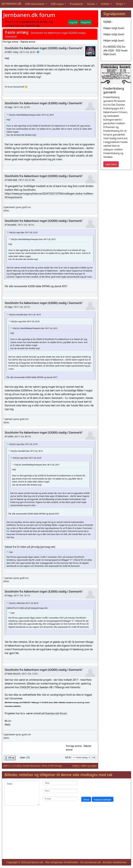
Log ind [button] (73, 22)
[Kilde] (60, 783)
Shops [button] (120, 4)
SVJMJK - (108, 22)
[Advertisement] (66, 835)
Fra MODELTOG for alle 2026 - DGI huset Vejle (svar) (115, 50)
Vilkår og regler (89, 766)
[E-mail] (60, 799)
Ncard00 (12, 225)
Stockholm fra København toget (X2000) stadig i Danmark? (44, 48)
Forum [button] (91, 4)
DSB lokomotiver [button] (35, 4)
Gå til (68, 757)
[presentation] (105, 787)
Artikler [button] (106, 4)
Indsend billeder (103, 800)
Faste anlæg (17, 32)
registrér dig (32, 26)
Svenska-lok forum (56, 713)
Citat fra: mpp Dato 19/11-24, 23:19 (23, 444)
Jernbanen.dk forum (29, 15)
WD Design (56, 766)
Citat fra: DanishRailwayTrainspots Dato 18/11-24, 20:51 (31, 115)
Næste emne (28, 42)
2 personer (9, 207)
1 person (8, 419)
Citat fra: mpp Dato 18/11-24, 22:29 (23, 232)
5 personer (9, 734)
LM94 (10, 436)
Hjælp (75, 766)
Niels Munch (14, 674)
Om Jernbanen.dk (90, 862)
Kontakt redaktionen (115, 862)
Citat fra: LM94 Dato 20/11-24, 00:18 (24, 603)
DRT (10, 52)
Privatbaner (77, 4)
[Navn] (60, 791)
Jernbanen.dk (12, 3)
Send (86, 800)
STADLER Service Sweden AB (36, 687)
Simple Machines (32, 766)
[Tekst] (22, 793)
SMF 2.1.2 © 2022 (12, 766)
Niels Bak (12, 180)
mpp (10, 107)
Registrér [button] (86, 22)
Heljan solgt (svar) (114, 28)
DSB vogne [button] (57, 4)
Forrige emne (10, 42)
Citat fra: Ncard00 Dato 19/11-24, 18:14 (25, 315)
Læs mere (111, 164)
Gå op (11, 757)
